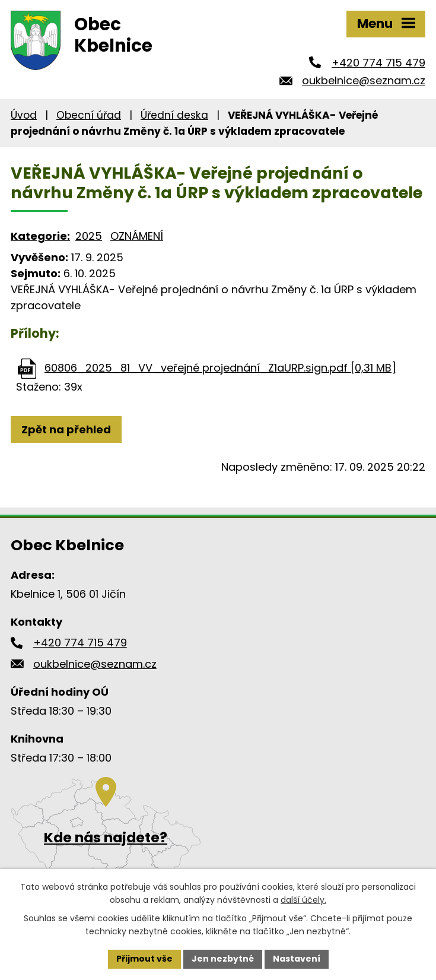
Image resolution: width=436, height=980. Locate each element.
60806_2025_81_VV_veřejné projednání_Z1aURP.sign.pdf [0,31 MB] (220, 368)
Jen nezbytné (223, 959)
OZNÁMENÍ (137, 236)
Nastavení (297, 959)
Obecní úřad (89, 115)
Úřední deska (174, 115)
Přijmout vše (144, 959)
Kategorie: (40, 236)
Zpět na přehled (66, 429)
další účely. (303, 900)
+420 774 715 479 (378, 63)
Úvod (24, 115)
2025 (89, 236)
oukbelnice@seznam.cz (364, 80)
